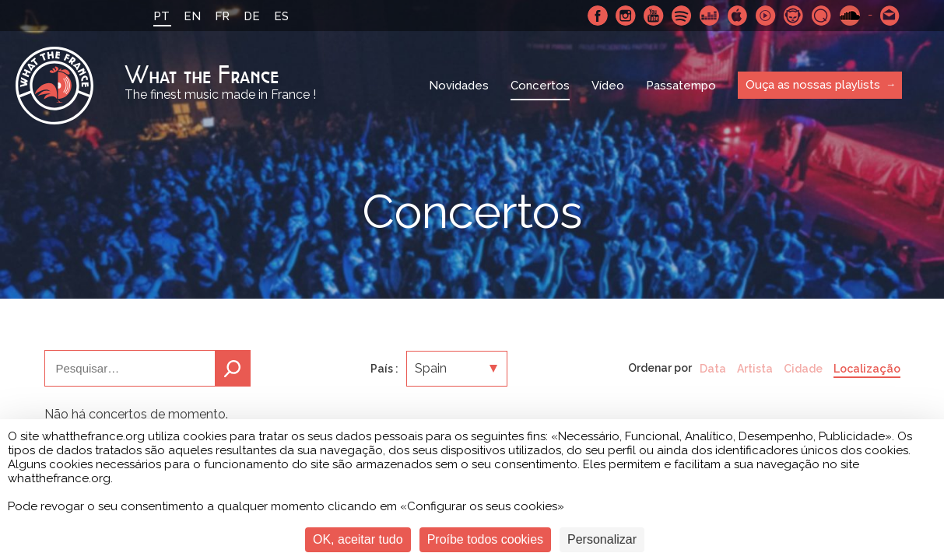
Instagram (626, 16)
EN (192, 16)
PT (161, 16)
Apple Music (738, 16)
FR (222, 16)
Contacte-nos (890, 16)
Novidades (459, 86)
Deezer (710, 16)
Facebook (598, 16)
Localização (867, 369)
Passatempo (681, 86)
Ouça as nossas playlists (813, 85)
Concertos (540, 86)
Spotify (682, 16)
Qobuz (822, 16)
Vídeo (608, 86)
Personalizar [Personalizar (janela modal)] (602, 539)
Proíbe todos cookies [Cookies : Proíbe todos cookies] (485, 539)
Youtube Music (766, 16)
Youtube (654, 16)
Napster (794, 16)
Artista (755, 369)
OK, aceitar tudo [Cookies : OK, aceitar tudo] (358, 539)
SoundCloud (850, 16)
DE (252, 16)
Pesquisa (233, 368)
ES (281, 16)
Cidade (803, 369)
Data (713, 369)
